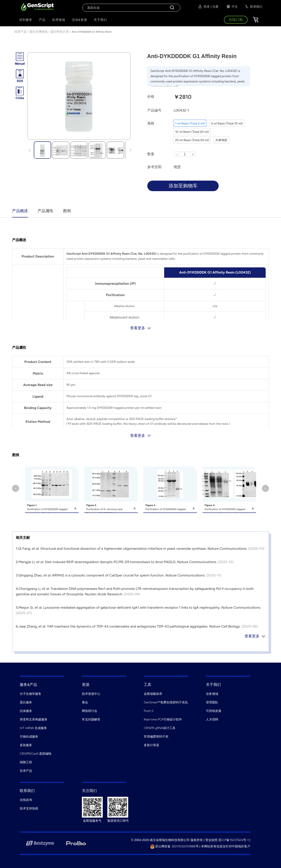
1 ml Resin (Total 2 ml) (190, 124)
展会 (85, 702)
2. (17, 562)
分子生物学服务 (31, 694)
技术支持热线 (29, 808)
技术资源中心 (91, 694)
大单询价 (221, 140)
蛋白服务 (26, 702)
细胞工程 (26, 762)
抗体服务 (26, 711)
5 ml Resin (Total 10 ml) (227, 124)
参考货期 (154, 167)
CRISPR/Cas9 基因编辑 (36, 754)
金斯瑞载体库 (153, 694)
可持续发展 (214, 711)
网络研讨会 (90, 711)
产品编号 (154, 110)
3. (17, 575)
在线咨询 (26, 800)
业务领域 (212, 694)
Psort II (149, 711)
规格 (151, 123)
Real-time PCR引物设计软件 (163, 719)
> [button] (265, 488)
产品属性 (45, 211)
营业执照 (211, 840)
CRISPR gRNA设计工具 (160, 728)
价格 (151, 97)
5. (17, 607)
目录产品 (20, 32)
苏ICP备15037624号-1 (233, 840)
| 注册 (214, 7)
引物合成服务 (29, 737)
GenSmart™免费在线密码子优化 (166, 702)
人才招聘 (212, 719)
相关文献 (23, 538)
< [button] (16, 488)
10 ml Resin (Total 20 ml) (192, 132)
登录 (204, 7)
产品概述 (20, 211)
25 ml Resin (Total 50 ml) (192, 140)
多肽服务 (26, 745)
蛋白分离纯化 (39, 32)
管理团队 (212, 702)
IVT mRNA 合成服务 (33, 728)
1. (17, 549)
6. (17, 626)
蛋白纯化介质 (60, 32)
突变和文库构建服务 (34, 719)
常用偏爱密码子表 (156, 737)
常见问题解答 (91, 719)
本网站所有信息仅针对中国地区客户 (226, 846)
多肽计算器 (151, 745)
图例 (67, 211)
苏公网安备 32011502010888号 (174, 846)
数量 (151, 154)
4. (17, 589)
